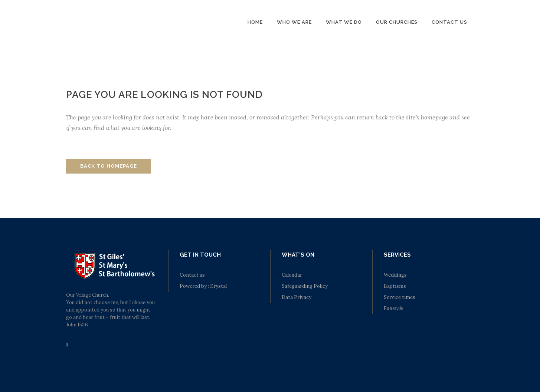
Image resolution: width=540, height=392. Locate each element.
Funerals (394, 308)
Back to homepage (109, 166)
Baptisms (395, 286)
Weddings (395, 275)
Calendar (292, 275)
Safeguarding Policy (305, 286)
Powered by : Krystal (203, 286)
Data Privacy (297, 297)
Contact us (192, 275)
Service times (400, 297)
